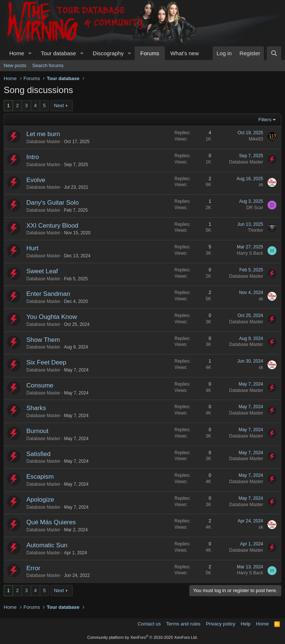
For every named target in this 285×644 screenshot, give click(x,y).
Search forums (48, 65)
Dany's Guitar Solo (53, 203)
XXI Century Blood (52, 226)
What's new (185, 53)
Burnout (37, 431)
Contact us (149, 624)
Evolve (36, 180)
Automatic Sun (47, 545)
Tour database (58, 53)
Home (17, 53)
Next (59, 105)
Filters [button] (265, 120)
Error (33, 568)
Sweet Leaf (42, 271)
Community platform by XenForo (142, 637)
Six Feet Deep (46, 362)
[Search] (274, 53)
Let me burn (43, 134)
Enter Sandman (48, 294)
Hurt (32, 248)
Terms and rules (183, 624)
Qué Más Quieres (51, 522)
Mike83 (256, 139)
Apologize (40, 500)
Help (246, 624)
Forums (150, 53)
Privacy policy (221, 624)
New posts (15, 65)
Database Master (43, 142)
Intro (33, 157)
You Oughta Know (52, 317)
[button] (30, 53)
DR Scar (255, 208)
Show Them (43, 340)
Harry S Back (250, 253)
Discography (108, 53)
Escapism (40, 477)
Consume (40, 385)
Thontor (255, 230)
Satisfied (38, 454)
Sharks (36, 408)
